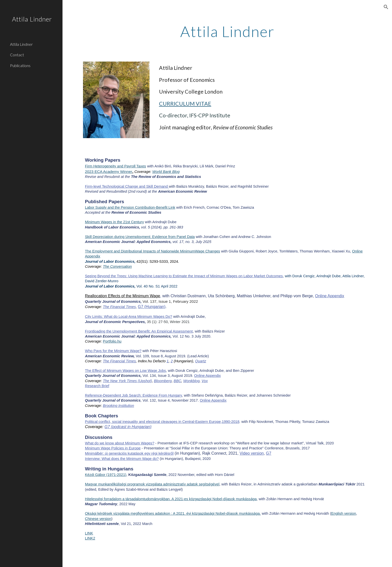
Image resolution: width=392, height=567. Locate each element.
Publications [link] (20, 65)
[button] (386, 7)
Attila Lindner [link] (21, 44)
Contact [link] (17, 55)
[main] (227, 31)
